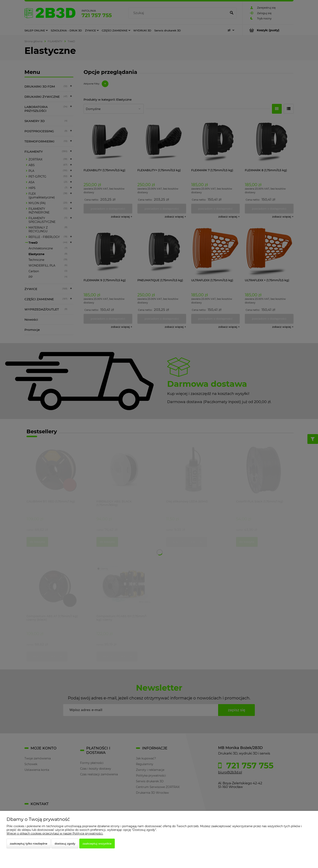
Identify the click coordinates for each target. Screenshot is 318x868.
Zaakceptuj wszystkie (97, 844)
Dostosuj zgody (65, 844)
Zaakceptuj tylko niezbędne (29, 844)
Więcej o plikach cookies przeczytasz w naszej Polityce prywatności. (55, 834)
